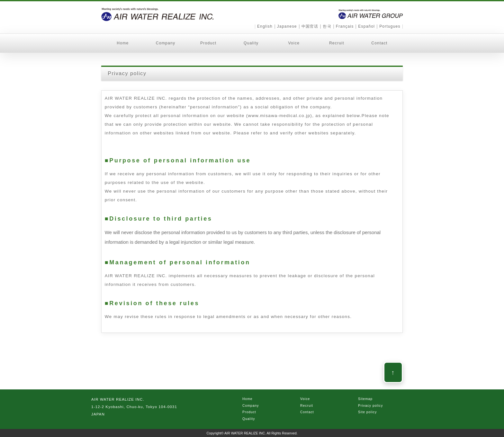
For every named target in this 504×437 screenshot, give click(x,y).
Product (208, 43)
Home (123, 43)
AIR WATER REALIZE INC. (245, 433)
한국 (327, 26)
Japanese (287, 26)
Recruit (337, 43)
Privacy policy (371, 406)
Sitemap (365, 399)
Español (366, 26)
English (265, 26)
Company (166, 43)
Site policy (367, 412)
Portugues (390, 26)
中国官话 (310, 26)
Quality (251, 43)
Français (345, 26)
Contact (379, 43)
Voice (294, 43)
